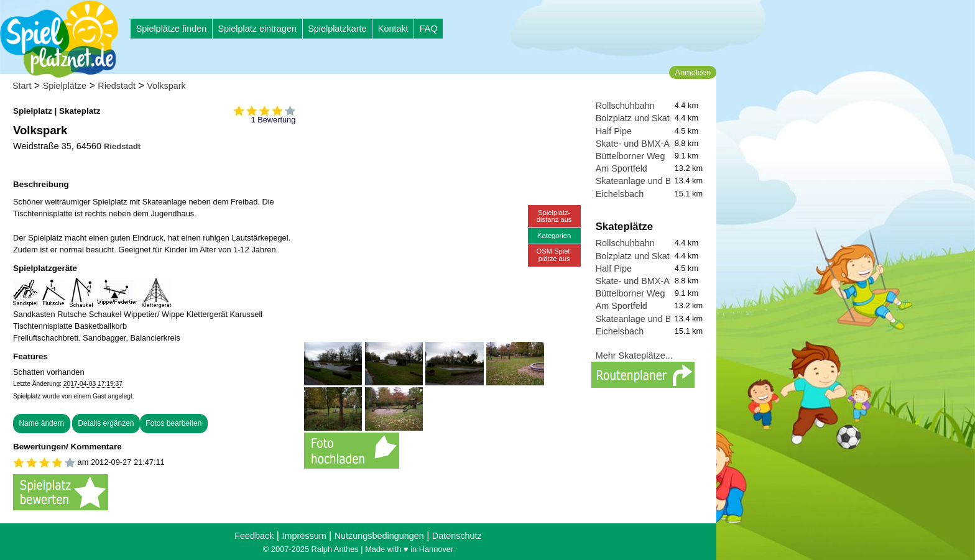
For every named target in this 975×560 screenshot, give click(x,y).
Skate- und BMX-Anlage (644, 144)
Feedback (254, 536)
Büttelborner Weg (631, 156)
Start (22, 86)
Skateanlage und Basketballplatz (661, 181)
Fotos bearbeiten (173, 423)
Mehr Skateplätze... (634, 356)
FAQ (429, 29)
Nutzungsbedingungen (379, 536)
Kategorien (554, 236)
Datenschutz (457, 536)
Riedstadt (117, 86)
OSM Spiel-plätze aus (554, 255)
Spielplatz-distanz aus (554, 216)
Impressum (304, 536)
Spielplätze (65, 86)
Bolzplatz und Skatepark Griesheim (666, 118)
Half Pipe (614, 131)
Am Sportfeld (622, 168)
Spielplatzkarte (337, 29)
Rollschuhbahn (625, 106)
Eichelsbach (620, 194)
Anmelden (693, 72)
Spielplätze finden (172, 29)
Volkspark (166, 86)
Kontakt (393, 29)
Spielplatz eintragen (257, 29)
